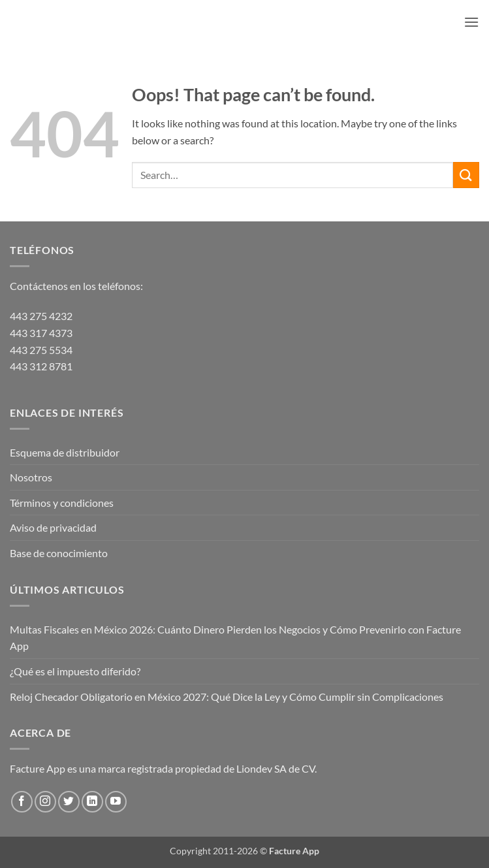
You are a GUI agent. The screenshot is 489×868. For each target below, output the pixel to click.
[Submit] (466, 175)
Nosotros (31, 477)
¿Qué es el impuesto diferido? (75, 671)
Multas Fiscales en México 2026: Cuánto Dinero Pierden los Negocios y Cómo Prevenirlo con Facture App (235, 638)
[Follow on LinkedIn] (92, 802)
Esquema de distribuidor (65, 452)
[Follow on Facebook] (22, 802)
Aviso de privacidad (53, 527)
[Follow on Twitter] (69, 802)
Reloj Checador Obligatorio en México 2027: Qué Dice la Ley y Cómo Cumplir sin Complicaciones (227, 697)
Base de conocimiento (59, 553)
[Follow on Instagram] (45, 802)
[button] (471, 22)
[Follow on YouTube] (116, 802)
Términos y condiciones (62, 503)
